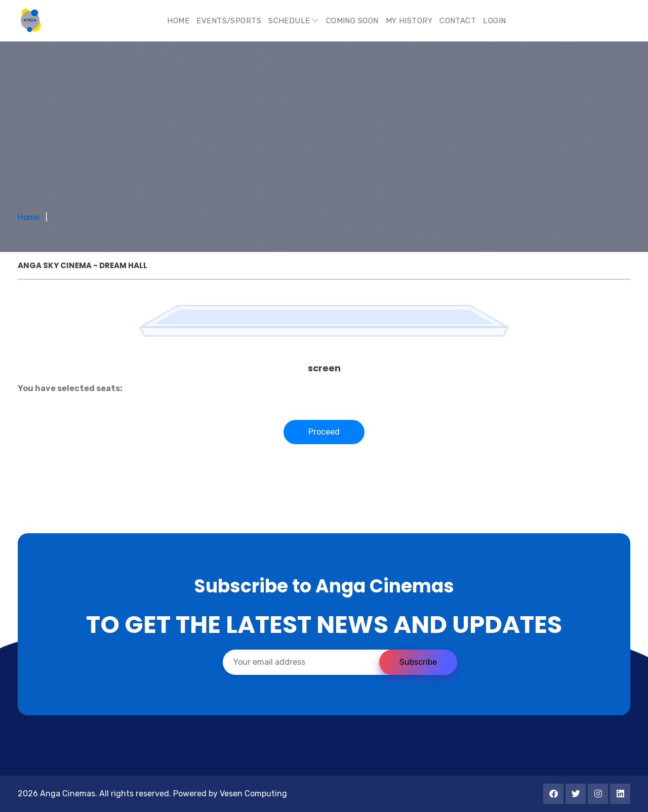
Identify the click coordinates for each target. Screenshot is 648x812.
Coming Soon (352, 21)
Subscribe (418, 662)
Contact (458, 21)
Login (494, 21)
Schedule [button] (294, 21)
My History (409, 21)
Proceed (324, 432)
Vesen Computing (253, 794)
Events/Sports (229, 21)
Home (178, 21)
